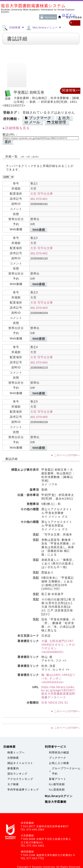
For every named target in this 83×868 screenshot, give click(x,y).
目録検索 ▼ (13, 27)
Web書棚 (39, 230)
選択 (8, 142)
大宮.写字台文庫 (42, 194)
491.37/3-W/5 (39, 417)
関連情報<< (71, 90)
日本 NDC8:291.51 (55, 703)
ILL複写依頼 (57, 784)
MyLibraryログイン (59, 796)
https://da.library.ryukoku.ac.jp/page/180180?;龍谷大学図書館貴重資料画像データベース (59, 692)
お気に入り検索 (59, 763)
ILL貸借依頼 (57, 790)
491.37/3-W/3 (39, 308)
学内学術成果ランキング (23, 790)
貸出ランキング (17, 774)
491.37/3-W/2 (39, 253)
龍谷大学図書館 (56, 802)
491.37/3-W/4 (39, 362)
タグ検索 (13, 784)
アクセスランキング (20, 779)
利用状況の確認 (59, 752)
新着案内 (13, 768)
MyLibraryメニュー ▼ (43, 27)
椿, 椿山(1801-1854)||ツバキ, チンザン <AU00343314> (58, 678)
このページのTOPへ (67, 455)
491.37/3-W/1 (39, 199)
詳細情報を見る (18, 128)
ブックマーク (58, 758)
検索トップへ (16, 752)
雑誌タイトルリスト (20, 763)
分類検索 (13, 758)
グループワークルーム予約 (66, 771)
